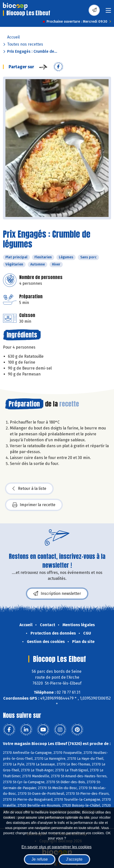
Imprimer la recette (34, 505)
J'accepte (74, 859)
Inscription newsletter (57, 594)
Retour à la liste (29, 489)
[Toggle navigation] (108, 12)
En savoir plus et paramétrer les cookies (57, 847)
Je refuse (40, 859)
